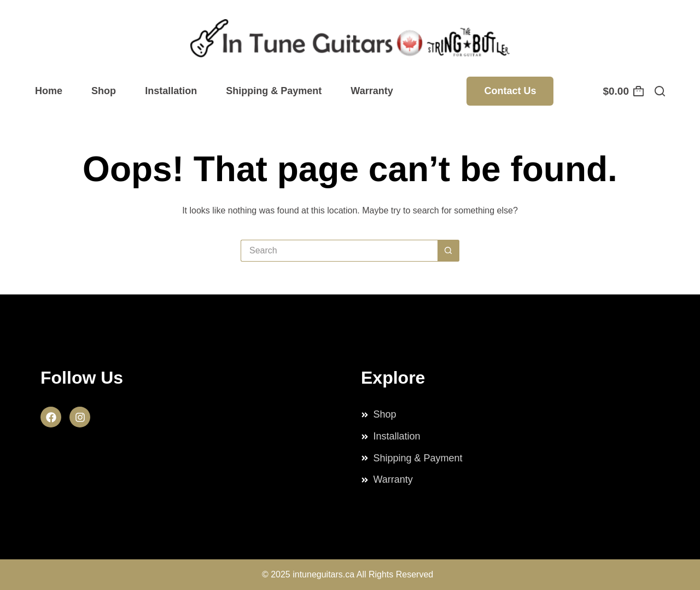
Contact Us (510, 91)
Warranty (372, 91)
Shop (104, 91)
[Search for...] (339, 251)
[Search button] (448, 251)
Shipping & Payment (274, 91)
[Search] (660, 91)
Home (49, 91)
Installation (171, 91)
